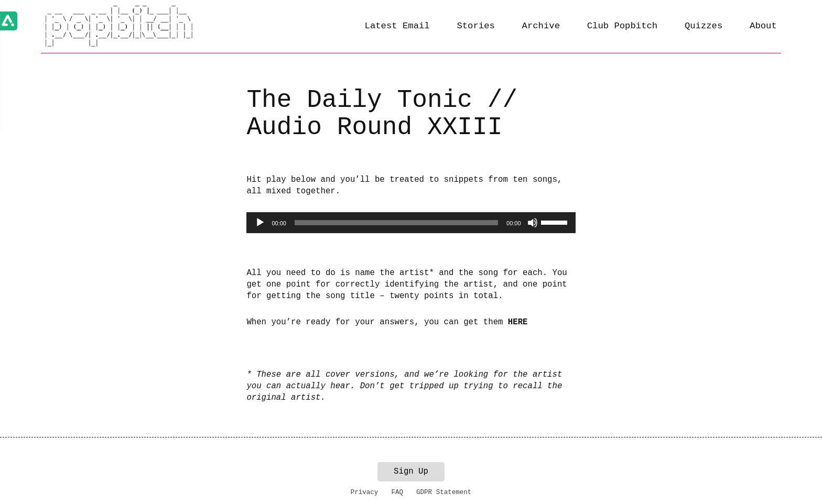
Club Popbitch (622, 26)
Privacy (365, 492)
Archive (541, 26)
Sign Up (411, 472)
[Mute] (533, 223)
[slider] (396, 223)
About (763, 26)
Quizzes (704, 26)
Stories (475, 26)
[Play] (260, 223)
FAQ (397, 492)
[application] (411, 223)
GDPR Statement (444, 492)
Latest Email (397, 26)
